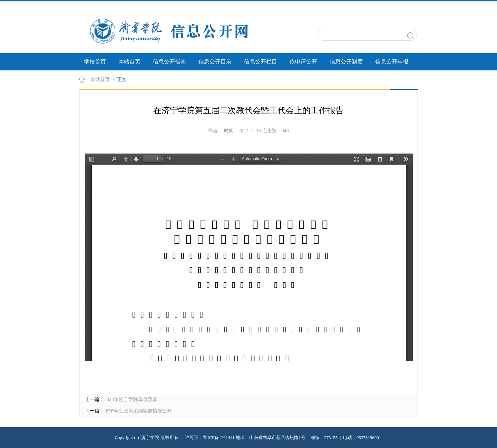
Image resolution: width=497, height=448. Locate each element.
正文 (122, 80)
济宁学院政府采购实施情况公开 (138, 411)
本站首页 (129, 62)
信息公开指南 (169, 62)
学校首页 (95, 62)
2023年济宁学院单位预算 (131, 400)
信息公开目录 (215, 62)
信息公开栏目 (261, 62)
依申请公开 (303, 62)
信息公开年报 (392, 62)
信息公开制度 (346, 62)
